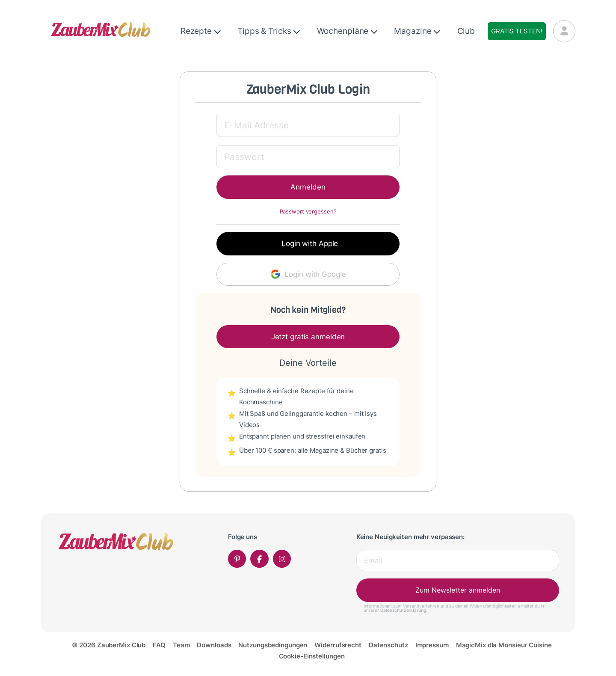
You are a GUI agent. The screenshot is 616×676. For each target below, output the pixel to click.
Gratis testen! (517, 31)
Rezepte (201, 31)
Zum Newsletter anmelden (458, 590)
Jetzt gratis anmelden (308, 337)
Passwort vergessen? (308, 212)
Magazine (417, 31)
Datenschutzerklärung (403, 610)
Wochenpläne (348, 31)
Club (466, 31)
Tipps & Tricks (269, 31)
